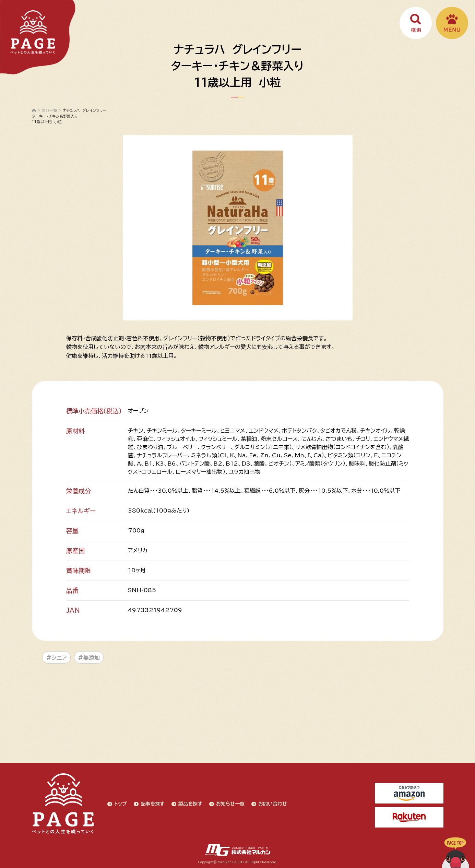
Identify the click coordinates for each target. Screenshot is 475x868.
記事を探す (153, 804)
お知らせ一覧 (230, 804)
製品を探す (190, 804)
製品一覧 (49, 110)
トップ (121, 804)
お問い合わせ (273, 804)
